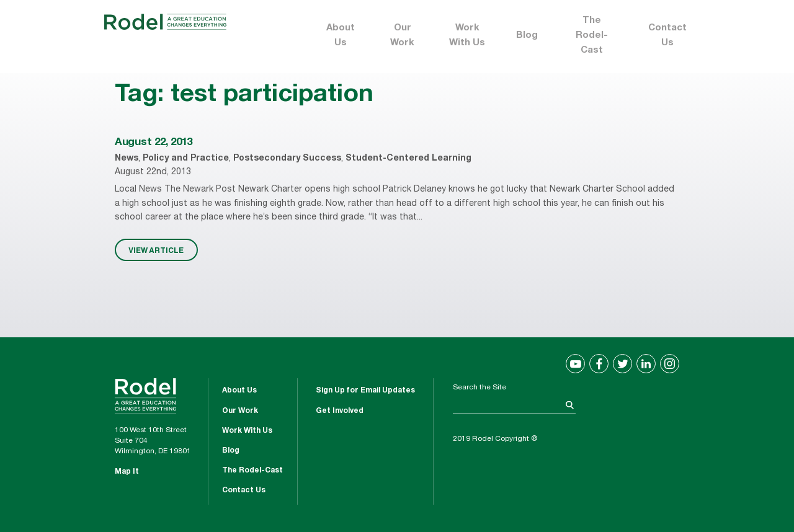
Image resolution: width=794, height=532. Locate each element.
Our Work (402, 36)
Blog (527, 36)
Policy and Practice (186, 159)
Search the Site (480, 388)
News (127, 159)
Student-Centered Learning (408, 159)
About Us (341, 36)
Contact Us (667, 36)
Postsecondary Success (287, 159)
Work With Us (467, 36)
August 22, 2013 (154, 143)
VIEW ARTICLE (156, 250)
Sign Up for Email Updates (365, 391)
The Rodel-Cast (592, 36)
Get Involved (340, 411)
